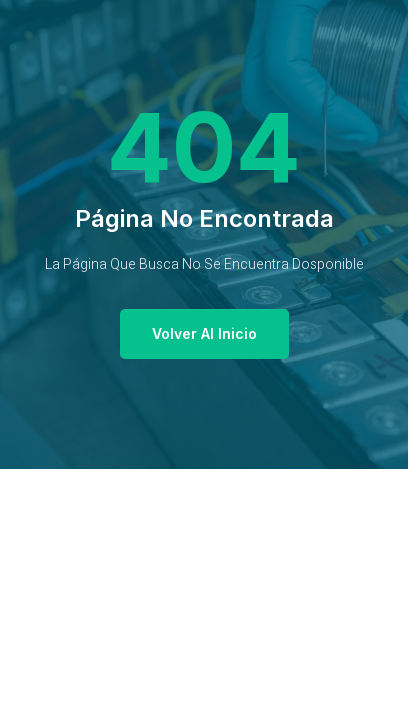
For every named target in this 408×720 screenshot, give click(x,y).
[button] (204, 334)
